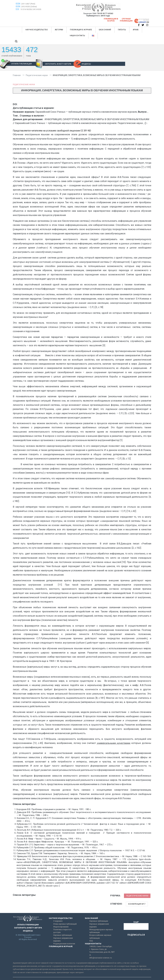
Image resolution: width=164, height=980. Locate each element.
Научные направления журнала (63, 939)
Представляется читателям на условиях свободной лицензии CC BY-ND (52, 131)
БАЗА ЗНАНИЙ (105, 30)
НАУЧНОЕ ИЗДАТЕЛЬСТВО (37, 30)
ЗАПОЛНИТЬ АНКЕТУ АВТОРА (58, 64)
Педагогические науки (24, 85)
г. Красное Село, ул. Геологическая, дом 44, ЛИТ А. (102, 952)
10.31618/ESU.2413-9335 (31, 9)
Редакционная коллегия (64, 944)
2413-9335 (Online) (29, 7)
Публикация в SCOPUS (111, 20)
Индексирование (61, 927)
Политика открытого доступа (62, 931)
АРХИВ (136, 30)
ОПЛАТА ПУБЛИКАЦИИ (21, 64)
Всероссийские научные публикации (100, 937)
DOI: (18, 9)
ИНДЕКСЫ (86, 64)
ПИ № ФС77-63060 (105, 13)
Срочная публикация (126, 20)
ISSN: (18, 4)
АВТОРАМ (59, 30)
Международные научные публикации (101, 931)
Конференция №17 (137, 904)
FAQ (91, 941)
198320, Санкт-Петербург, (101, 946)
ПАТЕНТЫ (122, 30)
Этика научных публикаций (65, 924)
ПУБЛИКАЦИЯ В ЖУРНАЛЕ (81, 30)
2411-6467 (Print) (28, 4)
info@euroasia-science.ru (101, 958)
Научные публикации (63, 935)
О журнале (58, 921)
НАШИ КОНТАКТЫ (77, 36)
